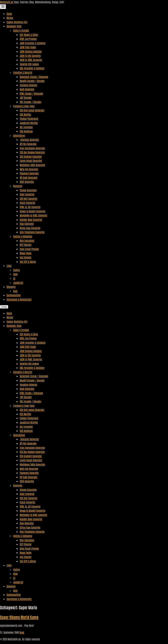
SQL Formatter (26, 127)
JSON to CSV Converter (30, 56)
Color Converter (27, 194)
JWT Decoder (26, 98)
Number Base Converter (31, 220)
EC (14, 278)
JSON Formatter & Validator (33, 43)
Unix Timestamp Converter (32, 232)
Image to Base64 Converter (33, 211)
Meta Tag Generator (29, 169)
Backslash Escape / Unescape (34, 77)
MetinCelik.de (7, 2)
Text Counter (26, 257)
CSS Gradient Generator (31, 156)
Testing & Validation (23, 236)
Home (9, 14)
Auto (15, 291)
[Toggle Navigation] (3, 7)
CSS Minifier (25, 114)
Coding (16, 270)
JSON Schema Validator (31, 51)
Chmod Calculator (28, 190)
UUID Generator (27, 182)
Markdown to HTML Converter (33, 215)
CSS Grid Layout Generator (32, 110)
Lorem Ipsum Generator (31, 161)
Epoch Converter (27, 203)
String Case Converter (30, 228)
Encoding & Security (23, 72)
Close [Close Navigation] (4, 307)
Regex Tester (26, 253)
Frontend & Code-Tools (24, 106)
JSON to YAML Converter (31, 60)
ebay (15, 274)
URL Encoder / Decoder (31, 102)
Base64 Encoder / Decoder (32, 81)
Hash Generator (27, 89)
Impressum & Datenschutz (19, 299)
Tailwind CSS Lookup (29, 64)
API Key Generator (28, 144)
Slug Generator (27, 224)
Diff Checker (26, 245)
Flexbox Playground (29, 119)
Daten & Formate (21, 30)
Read (22, 632)
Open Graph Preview (29, 249)
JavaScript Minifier (29, 123)
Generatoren (19, 135)
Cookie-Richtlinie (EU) (17, 22)
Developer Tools (14, 26)
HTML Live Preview (28, 39)
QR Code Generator (29, 178)
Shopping (11, 287)
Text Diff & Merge (28, 262)
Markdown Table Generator (32, 165)
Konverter (18, 186)
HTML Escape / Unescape (31, 93)
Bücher (10, 18)
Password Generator (29, 173)
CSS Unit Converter (29, 199)
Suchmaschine (14, 295)
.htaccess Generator (29, 140)
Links (9, 266)
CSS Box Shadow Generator (32, 152)
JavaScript (18, 283)
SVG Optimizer (26, 131)
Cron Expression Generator (32, 148)
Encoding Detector (28, 85)
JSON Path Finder (28, 47)
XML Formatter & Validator (32, 68)
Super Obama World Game (19, 617)
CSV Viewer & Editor (29, 35)
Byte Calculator (27, 241)
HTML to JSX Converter (30, 207)
